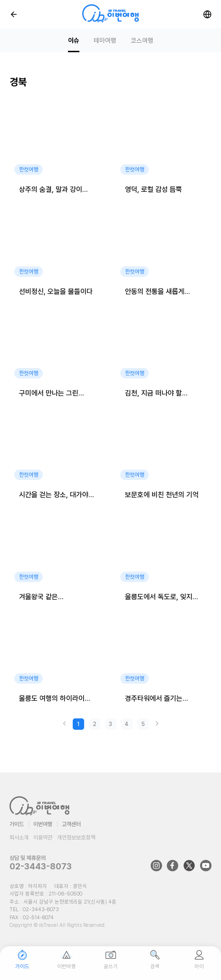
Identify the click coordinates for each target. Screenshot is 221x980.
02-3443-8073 (41, 867)
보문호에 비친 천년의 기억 (162, 495)
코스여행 (142, 40)
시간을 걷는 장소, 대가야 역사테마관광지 (54, 495)
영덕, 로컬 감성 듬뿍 (154, 189)
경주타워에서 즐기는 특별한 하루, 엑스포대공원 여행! (162, 699)
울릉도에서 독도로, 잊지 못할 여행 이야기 (159, 598)
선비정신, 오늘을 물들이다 (56, 292)
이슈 (74, 40)
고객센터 (71, 824)
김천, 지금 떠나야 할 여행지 (154, 394)
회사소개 (19, 838)
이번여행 (43, 824)
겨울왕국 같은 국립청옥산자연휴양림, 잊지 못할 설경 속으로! (51, 598)
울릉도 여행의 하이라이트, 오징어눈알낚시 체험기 (56, 699)
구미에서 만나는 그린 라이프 (49, 394)
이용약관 (43, 838)
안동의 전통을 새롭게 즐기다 (155, 292)
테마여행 (105, 40)
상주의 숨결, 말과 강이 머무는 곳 (51, 190)
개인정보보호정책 (76, 838)
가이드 (17, 824)
